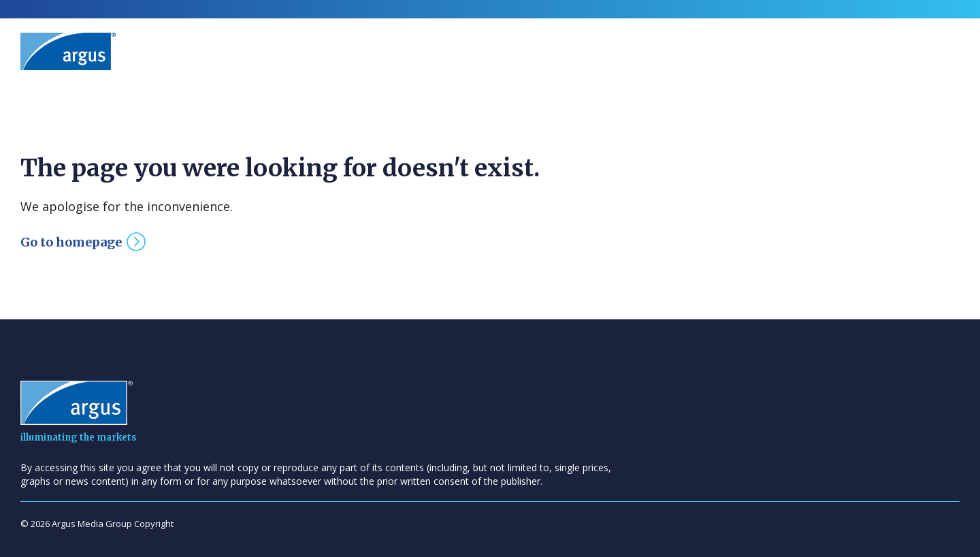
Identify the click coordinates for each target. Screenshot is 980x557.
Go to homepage (71, 242)
